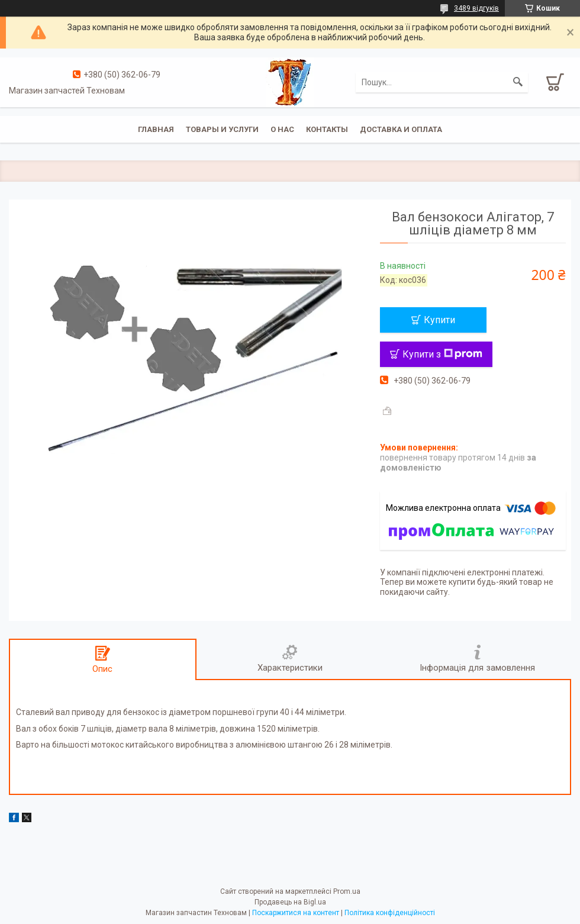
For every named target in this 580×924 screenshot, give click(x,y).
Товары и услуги (222, 129)
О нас (282, 129)
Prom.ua (347, 891)
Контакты (327, 129)
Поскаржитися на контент (296, 913)
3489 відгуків (476, 8)
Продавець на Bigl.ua (290, 902)
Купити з (442, 354)
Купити (439, 320)
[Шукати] (518, 82)
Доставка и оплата (401, 129)
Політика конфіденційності (390, 913)
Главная (156, 129)
